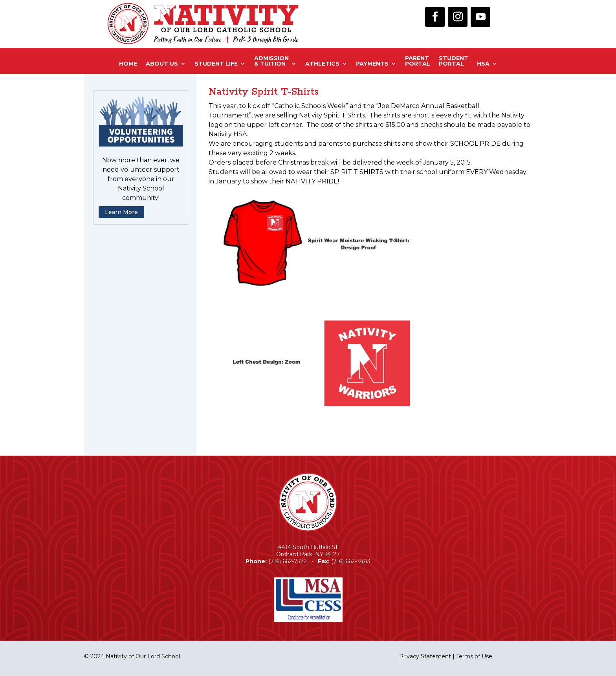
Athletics (322, 64)
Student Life (216, 64)
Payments (372, 64)
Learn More (121, 212)
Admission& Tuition (271, 61)
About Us (162, 64)
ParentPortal (418, 61)
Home (128, 64)
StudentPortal (454, 61)
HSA (483, 64)
